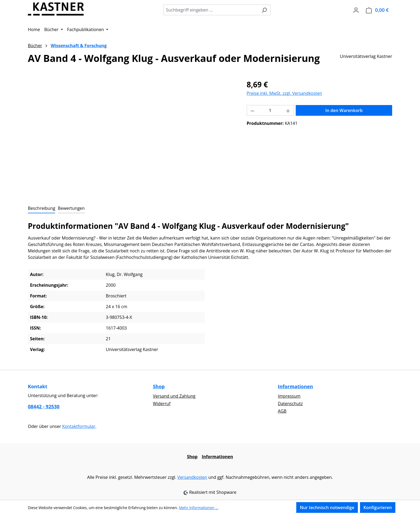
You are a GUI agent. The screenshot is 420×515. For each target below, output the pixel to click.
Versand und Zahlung (174, 396)
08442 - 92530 (44, 406)
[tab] (42, 208)
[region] (132, 136)
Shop (159, 386)
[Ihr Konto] (356, 10)
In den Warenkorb (344, 110)
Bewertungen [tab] (71, 208)
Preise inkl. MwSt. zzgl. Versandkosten (284, 93)
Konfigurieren (378, 507)
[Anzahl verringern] (252, 110)
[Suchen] (264, 10)
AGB (282, 411)
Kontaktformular (79, 426)
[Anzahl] (270, 110)
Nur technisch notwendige (327, 507)
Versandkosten (192, 477)
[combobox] (211, 10)
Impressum (289, 396)
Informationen (295, 386)
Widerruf (162, 404)
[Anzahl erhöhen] (288, 110)
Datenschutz (290, 404)
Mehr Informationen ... (199, 508)
